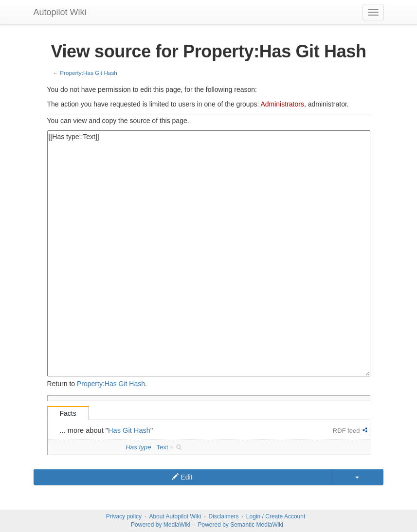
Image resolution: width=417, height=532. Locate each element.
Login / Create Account (276, 516)
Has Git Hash (129, 430)
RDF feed (346, 431)
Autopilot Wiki (60, 12)
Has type (138, 447)
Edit (182, 477)
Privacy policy (124, 516)
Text (162, 447)
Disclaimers (224, 516)
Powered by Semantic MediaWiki (240, 525)
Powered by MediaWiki (161, 525)
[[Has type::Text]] (209, 253)
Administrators (282, 104)
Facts (68, 413)
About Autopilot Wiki (175, 516)
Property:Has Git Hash (89, 73)
